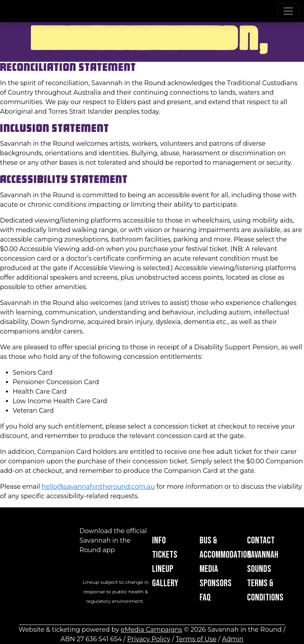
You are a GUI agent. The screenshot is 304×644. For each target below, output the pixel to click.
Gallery (165, 583)
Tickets (165, 555)
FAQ (205, 597)
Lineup (163, 569)
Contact (261, 540)
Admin (233, 639)
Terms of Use (196, 639)
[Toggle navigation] (288, 11)
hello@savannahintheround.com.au (98, 487)
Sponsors (216, 583)
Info (159, 540)
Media (209, 569)
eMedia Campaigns (151, 630)
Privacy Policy (149, 639)
